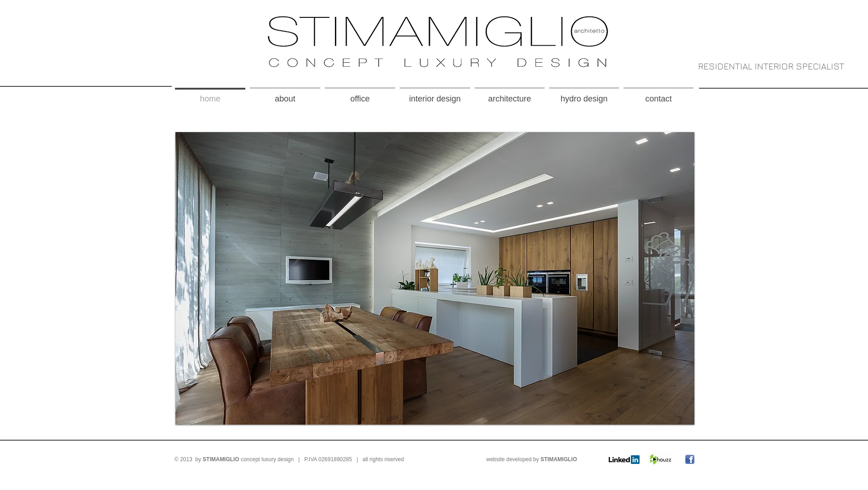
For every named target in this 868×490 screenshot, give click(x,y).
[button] (435, 278)
